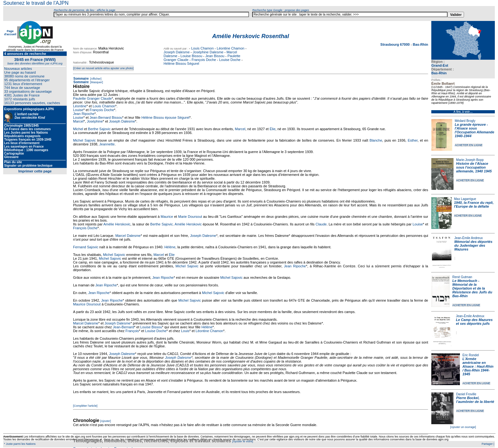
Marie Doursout (190, 217)
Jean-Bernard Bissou (106, 117)
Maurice (167, 217)
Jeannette (107, 144)
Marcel (78, 121)
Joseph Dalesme (177, 52)
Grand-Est (440, 65)
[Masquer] (96, 82)
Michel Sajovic (84, 140)
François (132, 331)
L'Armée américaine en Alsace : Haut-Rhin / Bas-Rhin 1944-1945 (478, 366)
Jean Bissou (215, 56)
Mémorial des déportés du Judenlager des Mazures (474, 245)
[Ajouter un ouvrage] (463, 427)
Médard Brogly (465, 121)
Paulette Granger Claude (92, 98)
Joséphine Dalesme (208, 52)
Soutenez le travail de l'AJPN (36, 3)
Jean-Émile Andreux (469, 238)
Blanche (376, 140)
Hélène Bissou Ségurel (181, 64)
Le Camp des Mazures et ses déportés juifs (474, 322)
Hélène (170, 247)
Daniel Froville (466, 394)
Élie (273, 129)
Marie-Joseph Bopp (470, 160)
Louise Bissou (191, 56)
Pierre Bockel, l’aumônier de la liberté (475, 400)
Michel (78, 129)
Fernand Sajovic (86, 247)
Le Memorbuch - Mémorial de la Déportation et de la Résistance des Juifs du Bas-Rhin (472, 288)
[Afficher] (95, 79)
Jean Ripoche (84, 114)
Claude (321, 224)
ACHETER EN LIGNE (469, 145)
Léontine (80, 106)
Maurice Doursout (87, 304)
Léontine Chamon (231, 48)
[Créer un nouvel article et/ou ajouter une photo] (103, 68)
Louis (185, 331)
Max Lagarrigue (465, 199)
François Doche (204, 60)
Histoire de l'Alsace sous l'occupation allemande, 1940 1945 (474, 167)
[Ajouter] (106, 421)
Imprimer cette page (35, 171)
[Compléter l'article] (85, 406)
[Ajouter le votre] (243, 441)
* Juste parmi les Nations (19, 444)
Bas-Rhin (439, 73)
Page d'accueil (10, 33)
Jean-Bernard (123, 327)
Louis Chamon (202, 48)
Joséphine (95, 121)
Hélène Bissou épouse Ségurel (165, 117)
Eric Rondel (471, 355)
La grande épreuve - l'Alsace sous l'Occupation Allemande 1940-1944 (474, 130)
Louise (78, 110)
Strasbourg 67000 (396, 44)
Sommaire (81, 79)
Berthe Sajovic (99, 129)
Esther (413, 140)
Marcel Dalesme (128, 236)
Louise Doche (230, 60)
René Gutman (462, 277)
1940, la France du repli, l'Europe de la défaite (474, 204)
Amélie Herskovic (117, 224)
